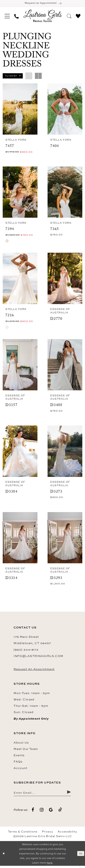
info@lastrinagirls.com (38, 657)
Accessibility (67, 834)
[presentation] (20, 110)
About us (21, 744)
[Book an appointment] (42, 4)
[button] (7, 17)
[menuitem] (7, 17)
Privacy (47, 834)
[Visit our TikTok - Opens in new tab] (60, 812)
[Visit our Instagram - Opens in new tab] (42, 812)
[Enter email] (42, 794)
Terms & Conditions (23, 834)
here (50, 865)
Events (19, 757)
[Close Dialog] (4, 856)
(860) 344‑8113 (26, 651)
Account (20, 769)
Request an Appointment (34, 671)
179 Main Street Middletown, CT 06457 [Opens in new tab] (32, 642)
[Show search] (69, 16)
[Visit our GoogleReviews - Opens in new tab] (51, 812)
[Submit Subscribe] (69, 794)
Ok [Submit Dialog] (80, 855)
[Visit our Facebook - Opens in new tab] (33, 812)
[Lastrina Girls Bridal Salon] (42, 17)
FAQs (18, 763)
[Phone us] (17, 17)
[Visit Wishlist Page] (78, 16)
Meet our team (26, 750)
